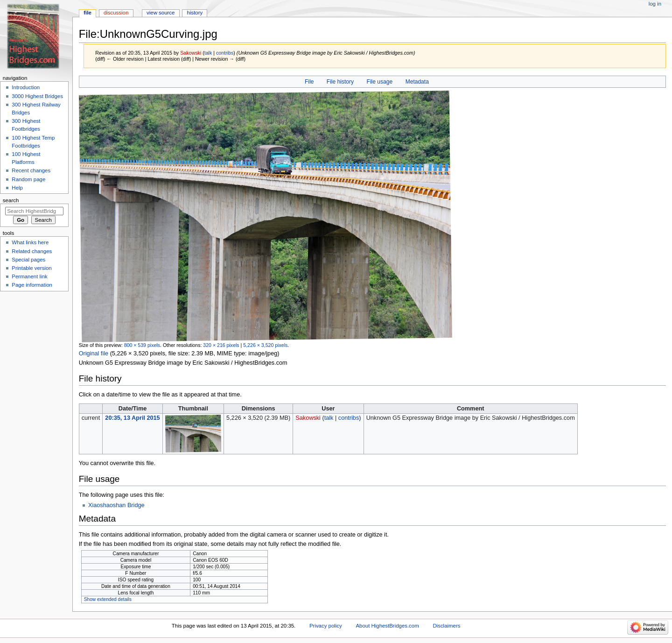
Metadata (417, 82)
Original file (94, 353)
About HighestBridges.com (387, 626)
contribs (225, 53)
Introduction (26, 87)
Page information (32, 285)
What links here (30, 242)
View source (161, 13)
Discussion (116, 13)
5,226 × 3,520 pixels (265, 345)
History (195, 13)
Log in (655, 4)
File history (340, 82)
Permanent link (29, 276)
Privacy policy (326, 626)
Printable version (31, 268)
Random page (28, 179)
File (309, 82)
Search (11, 200)
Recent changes (31, 170)
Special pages (28, 260)
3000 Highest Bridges (37, 96)
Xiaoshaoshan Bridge (116, 505)
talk (208, 53)
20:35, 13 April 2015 (132, 418)
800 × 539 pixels (142, 345)
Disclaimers (446, 626)
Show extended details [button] (108, 599)
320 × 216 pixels (221, 345)
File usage (380, 82)
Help (17, 188)
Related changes (32, 251)
